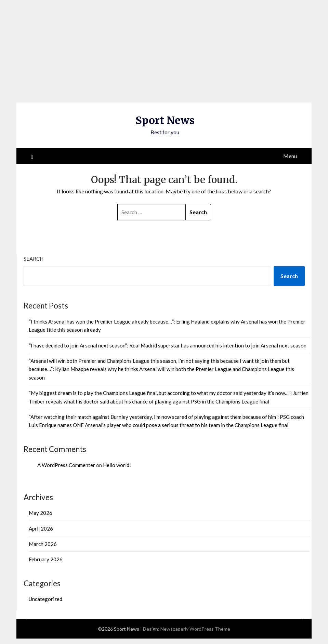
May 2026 (41, 513)
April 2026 (41, 529)
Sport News (165, 120)
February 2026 (46, 559)
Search (34, 259)
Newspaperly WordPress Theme (195, 629)
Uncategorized (45, 599)
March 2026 (43, 544)
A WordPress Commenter (66, 465)
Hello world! (117, 465)
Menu (290, 156)
